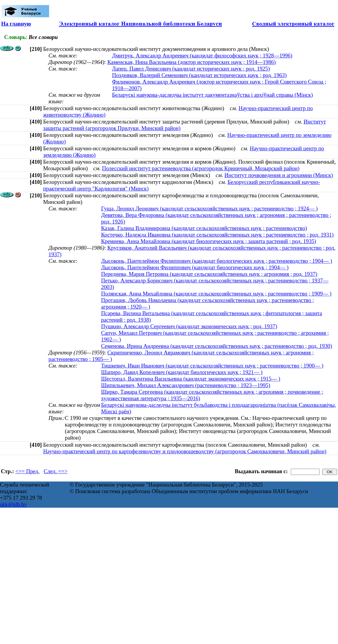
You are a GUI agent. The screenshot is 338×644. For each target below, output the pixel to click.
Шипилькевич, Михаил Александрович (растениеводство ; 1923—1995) (186, 385)
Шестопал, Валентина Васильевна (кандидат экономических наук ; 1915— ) (191, 379)
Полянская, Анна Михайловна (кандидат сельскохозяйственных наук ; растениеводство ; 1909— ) (216, 294)
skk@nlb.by (13, 504)
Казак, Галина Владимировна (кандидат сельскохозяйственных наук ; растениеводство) (204, 228)
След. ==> (56, 471)
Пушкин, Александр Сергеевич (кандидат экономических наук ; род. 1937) (189, 326)
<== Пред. (28, 471)
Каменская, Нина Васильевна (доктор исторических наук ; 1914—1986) (192, 62)
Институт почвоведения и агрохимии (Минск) (279, 175)
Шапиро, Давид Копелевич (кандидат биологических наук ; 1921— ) (182, 372)
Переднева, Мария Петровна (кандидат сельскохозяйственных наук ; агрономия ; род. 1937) (209, 274)
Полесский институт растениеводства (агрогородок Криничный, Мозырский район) (201, 168)
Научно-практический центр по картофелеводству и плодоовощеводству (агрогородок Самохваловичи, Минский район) (185, 451)
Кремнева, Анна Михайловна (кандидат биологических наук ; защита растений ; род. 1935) (209, 241)
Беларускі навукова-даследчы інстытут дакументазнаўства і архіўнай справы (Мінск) (213, 95)
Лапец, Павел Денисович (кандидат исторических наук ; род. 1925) (191, 69)
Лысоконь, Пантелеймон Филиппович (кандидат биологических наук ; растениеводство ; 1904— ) (217, 261)
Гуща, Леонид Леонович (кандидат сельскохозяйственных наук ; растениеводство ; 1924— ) (209, 208)
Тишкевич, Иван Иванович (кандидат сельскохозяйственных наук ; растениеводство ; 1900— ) (212, 366)
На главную (16, 24)
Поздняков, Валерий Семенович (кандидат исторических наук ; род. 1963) (199, 75)
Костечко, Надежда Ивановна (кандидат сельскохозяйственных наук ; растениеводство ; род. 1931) (217, 235)
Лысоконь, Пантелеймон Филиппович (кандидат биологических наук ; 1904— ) (195, 267)
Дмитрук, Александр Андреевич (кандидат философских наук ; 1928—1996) (202, 56)
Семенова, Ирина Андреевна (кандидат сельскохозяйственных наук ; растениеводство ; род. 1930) (217, 346)
